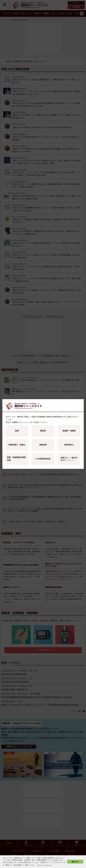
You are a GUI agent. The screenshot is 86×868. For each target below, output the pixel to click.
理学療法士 (69, 445)
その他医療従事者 (43, 459)
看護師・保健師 (69, 431)
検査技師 (43, 445)
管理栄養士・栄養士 (17, 445)
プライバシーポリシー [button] (44, 865)
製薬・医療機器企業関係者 (16, 459)
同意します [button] (75, 862)
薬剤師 (43, 431)
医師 (17, 431)
